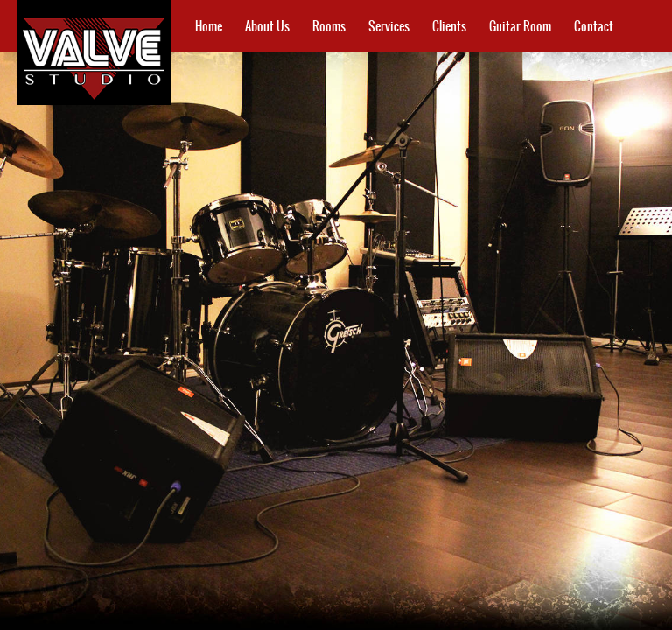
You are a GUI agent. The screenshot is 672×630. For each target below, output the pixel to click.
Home (209, 26)
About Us (267, 26)
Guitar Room (520, 26)
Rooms (329, 26)
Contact (594, 26)
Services (389, 26)
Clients (449, 26)
